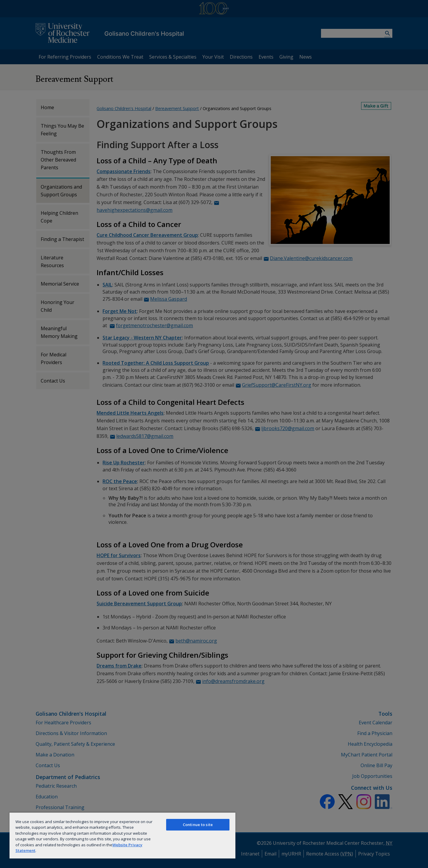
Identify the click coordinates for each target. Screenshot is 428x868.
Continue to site (198, 825)
